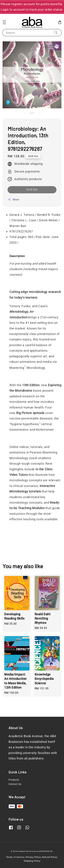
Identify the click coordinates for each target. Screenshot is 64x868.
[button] (4, 22)
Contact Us (15, 784)
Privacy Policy (33, 857)
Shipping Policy (32, 861)
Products (14, 780)
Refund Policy (50, 857)
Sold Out (32, 190)
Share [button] (13, 200)
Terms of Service (15, 857)
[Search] (56, 33)
